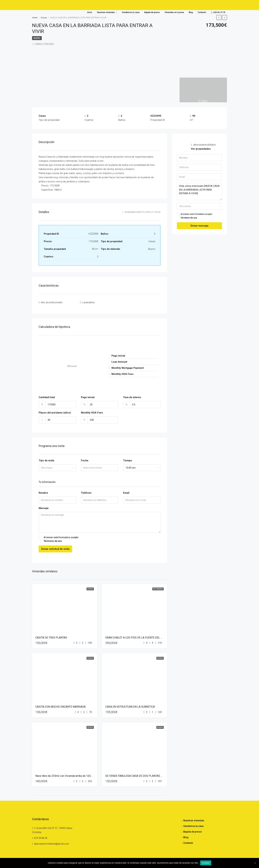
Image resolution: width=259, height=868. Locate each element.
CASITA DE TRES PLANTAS (51, 636)
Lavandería (88, 302)
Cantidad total (47, 396)
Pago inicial (88, 396)
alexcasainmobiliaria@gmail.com (52, 843)
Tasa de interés (132, 396)
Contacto (202, 12)
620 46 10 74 (218, 13)
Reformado (158, 588)
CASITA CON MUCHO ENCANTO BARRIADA (60, 705)
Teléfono (86, 492)
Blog (191, 12)
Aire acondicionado (52, 302)
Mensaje (44, 507)
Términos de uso (53, 540)
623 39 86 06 (41, 837)
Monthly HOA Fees (92, 411)
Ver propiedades (201, 149)
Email (126, 492)
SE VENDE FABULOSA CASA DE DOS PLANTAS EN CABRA (139, 775)
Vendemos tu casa (131, 12)
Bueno (37, 38)
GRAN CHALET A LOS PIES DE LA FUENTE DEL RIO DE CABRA (142, 636)
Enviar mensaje (200, 226)
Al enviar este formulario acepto (100, 538)
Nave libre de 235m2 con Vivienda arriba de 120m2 (65, 775)
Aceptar (206, 863)
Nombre (43, 492)
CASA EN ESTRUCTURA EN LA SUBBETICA (130, 705)
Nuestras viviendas (106, 12)
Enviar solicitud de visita (55, 548)
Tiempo (128, 459)
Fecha (85, 459)
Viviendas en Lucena (174, 12)
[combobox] (57, 466)
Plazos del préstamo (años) (55, 411)
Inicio (90, 12)
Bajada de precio (152, 12)
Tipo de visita (46, 459)
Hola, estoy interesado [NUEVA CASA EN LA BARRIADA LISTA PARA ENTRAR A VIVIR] (199, 192)
